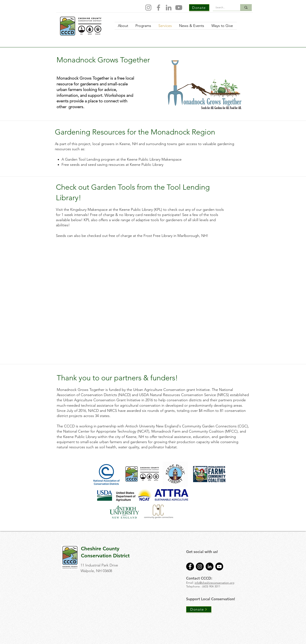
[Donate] (199, 8)
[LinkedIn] (169, 8)
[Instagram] (148, 8)
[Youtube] (179, 8)
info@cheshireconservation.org (214, 583)
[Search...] (223, 8)
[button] (83, 261)
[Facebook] (158, 8)
